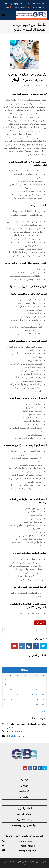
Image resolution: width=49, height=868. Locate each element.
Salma (24, 85)
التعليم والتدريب (25, 808)
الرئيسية (25, 780)
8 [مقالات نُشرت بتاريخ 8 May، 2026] (5, 684)
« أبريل (44, 711)
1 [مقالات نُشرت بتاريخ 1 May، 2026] (5, 680)
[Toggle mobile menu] (4, 15)
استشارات (24, 797)
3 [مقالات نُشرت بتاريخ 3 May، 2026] (37, 684)
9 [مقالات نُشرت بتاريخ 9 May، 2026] (43, 689)
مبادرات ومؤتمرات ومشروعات (24, 825)
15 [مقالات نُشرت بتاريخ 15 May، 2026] (5, 689)
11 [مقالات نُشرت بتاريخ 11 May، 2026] (32, 689)
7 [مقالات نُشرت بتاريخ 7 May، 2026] (11, 684)
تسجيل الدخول (38, 7)
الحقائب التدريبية (25, 814)
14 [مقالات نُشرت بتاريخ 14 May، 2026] (11, 689)
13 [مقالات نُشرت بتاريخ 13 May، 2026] (18, 689)
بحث (9, 7)
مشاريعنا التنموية (25, 820)
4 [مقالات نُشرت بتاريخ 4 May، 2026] (32, 684)
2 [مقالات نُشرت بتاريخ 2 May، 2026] (43, 684)
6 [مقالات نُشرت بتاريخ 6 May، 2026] (18, 684)
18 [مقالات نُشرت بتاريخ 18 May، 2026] (32, 694)
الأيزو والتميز (24, 791)
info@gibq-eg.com (16, 736)
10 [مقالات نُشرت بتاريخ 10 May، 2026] (37, 689)
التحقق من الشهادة (22, 7)
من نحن (25, 785)
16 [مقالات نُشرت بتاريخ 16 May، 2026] (43, 694)
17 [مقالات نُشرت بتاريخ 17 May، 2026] (37, 694)
